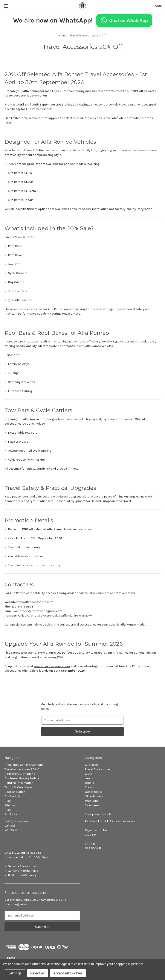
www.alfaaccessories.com (52, 666)
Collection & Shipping (20, 774)
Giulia (89, 774)
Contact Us (12, 796)
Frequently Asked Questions (24, 765)
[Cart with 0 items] (159, 6)
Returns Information (19, 783)
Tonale (89, 783)
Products (91, 801)
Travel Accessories (98, 769)
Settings (15, 973)
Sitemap (10, 805)
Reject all (37, 973)
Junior (89, 778)
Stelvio (89, 787)
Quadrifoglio (93, 792)
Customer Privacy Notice (22, 778)
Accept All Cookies (68, 973)
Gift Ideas (91, 765)
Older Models (94, 796)
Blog (8, 801)
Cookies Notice (15, 792)
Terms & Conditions (18, 787)
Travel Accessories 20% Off (23, 769)
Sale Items (92, 805)
